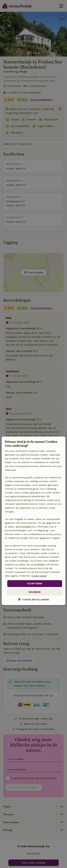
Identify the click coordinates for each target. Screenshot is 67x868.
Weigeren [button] (35, 592)
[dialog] (33, 521)
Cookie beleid (39, 576)
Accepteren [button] (35, 584)
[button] (34, 599)
